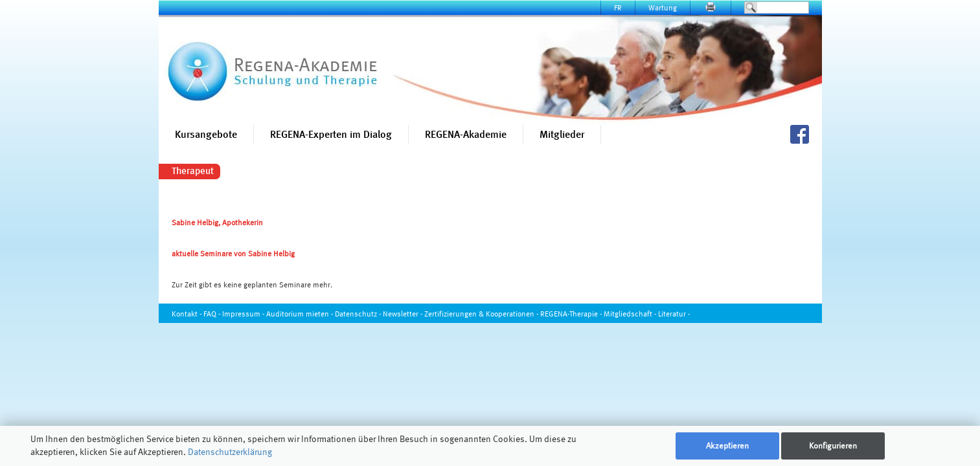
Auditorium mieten (298, 314)
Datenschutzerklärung (230, 452)
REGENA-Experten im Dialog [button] (331, 134)
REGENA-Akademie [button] (466, 134)
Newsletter (401, 314)
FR (618, 7)
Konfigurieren (833, 446)
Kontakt (185, 314)
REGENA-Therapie (569, 314)
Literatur (672, 314)
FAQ (210, 314)
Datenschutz (356, 314)
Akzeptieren (727, 446)
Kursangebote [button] (206, 134)
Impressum (241, 314)
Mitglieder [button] (562, 134)
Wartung (663, 7)
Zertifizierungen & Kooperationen (479, 314)
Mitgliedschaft (628, 314)
